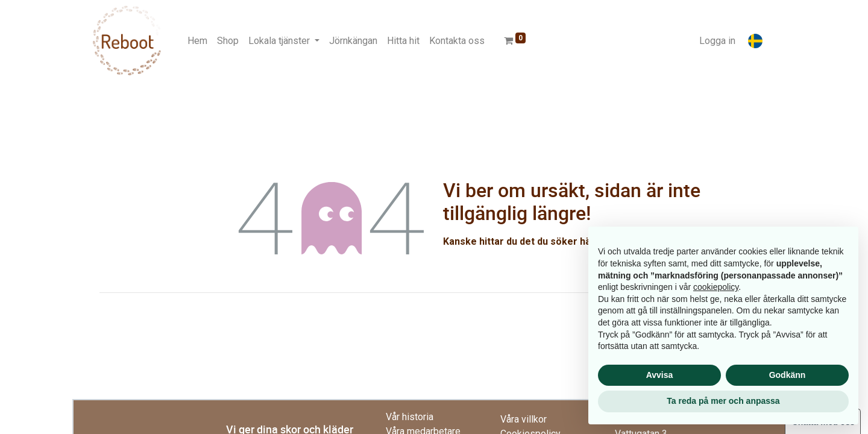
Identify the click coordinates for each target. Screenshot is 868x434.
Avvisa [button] (660, 375)
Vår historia (410, 417)
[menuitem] (197, 41)
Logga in (717, 41)
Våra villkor (524, 419)
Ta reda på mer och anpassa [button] (723, 401)
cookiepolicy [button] (716, 287)
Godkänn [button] (788, 375)
